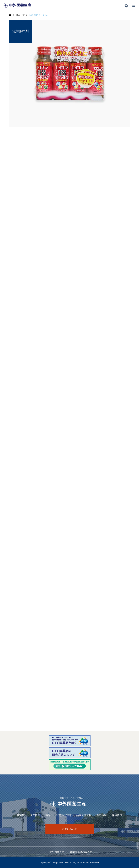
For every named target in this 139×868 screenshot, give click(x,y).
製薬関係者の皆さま (81, 852)
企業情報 (35, 815)
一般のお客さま (56, 852)
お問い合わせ (70, 829)
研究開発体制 (63, 815)
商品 (48, 815)
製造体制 (102, 815)
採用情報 (117, 815)
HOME (21, 815)
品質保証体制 (84, 815)
